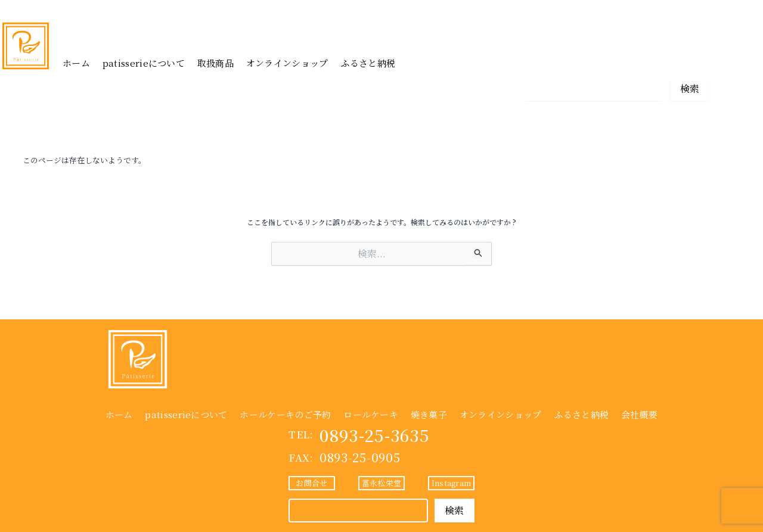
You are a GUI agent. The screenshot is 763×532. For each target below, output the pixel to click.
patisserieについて (144, 63)
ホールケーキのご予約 (285, 414)
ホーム (76, 63)
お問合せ (547, 61)
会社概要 (639, 414)
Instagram (686, 61)
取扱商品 (215, 63)
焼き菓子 (429, 414)
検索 (690, 88)
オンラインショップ (287, 63)
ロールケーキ (371, 414)
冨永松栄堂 (616, 61)
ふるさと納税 (368, 63)
